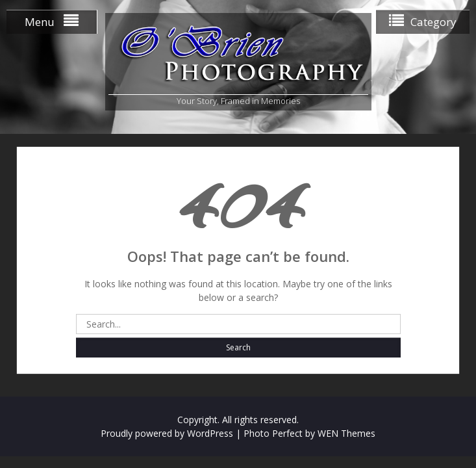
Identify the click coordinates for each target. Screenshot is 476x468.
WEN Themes (346, 433)
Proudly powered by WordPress (167, 433)
